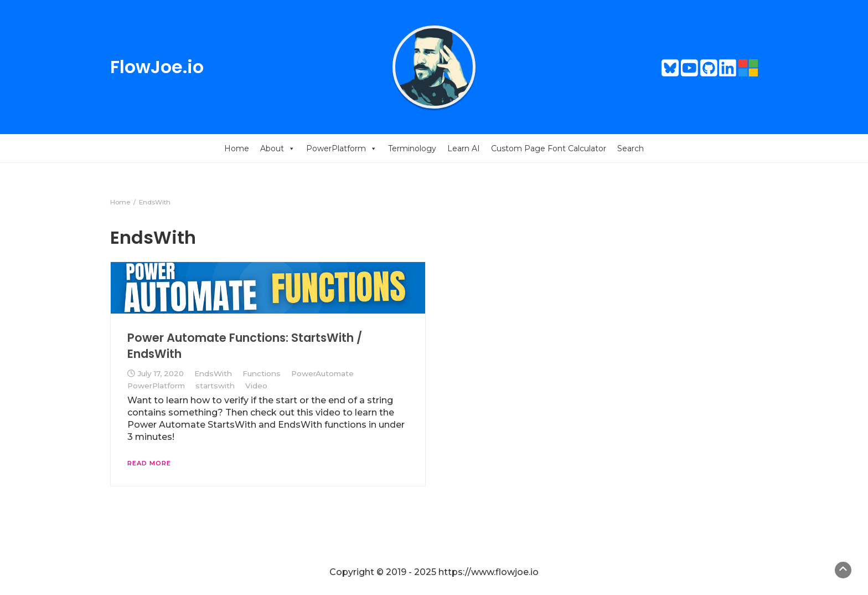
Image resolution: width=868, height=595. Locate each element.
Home (237, 148)
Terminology (412, 148)
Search (631, 148)
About (278, 148)
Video (256, 386)
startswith (215, 386)
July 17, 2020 (161, 373)
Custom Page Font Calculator (549, 148)
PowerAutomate (322, 373)
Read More (149, 463)
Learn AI (464, 148)
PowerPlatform (342, 148)
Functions (262, 373)
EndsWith (213, 373)
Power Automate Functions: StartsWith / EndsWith (245, 345)
